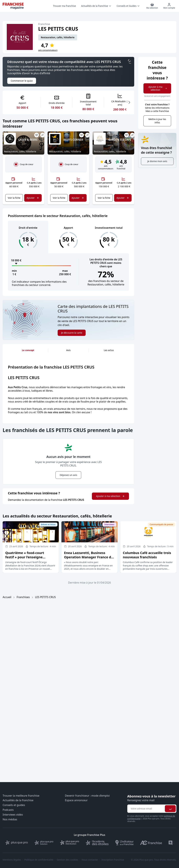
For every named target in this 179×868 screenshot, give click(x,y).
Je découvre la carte (72, 333)
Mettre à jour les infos (157, 121)
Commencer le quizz (22, 81)
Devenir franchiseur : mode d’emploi (87, 796)
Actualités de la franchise (18, 800)
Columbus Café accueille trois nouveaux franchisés (147, 555)
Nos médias (10, 819)
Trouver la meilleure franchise (21, 796)
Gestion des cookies (68, 860)
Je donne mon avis (157, 161)
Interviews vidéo (13, 815)
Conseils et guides (14, 805)
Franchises (23, 597)
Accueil (7, 597)
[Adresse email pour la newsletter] (146, 809)
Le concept (28, 350)
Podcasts (8, 810)
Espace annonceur (76, 800)
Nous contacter (90, 860)
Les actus (109, 350)
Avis (68, 350)
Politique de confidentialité (39, 860)
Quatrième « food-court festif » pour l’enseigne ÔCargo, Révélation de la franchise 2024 (25, 559)
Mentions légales (12, 860)
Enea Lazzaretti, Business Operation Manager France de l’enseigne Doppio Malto (89, 557)
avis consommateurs (48, 50)
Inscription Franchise (113, 860)
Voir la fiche (14, 198)
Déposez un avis (68, 475)
